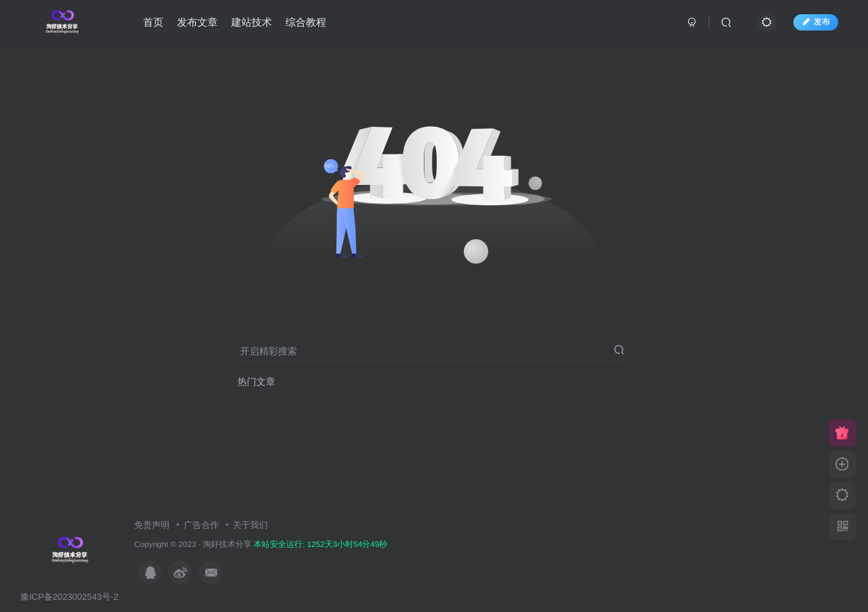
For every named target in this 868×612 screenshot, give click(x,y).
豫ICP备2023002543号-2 (70, 597)
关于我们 (250, 525)
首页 (155, 23)
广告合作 (201, 525)
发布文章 (199, 23)
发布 (814, 22)
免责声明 (152, 525)
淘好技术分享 (227, 544)
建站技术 (253, 23)
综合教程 (307, 23)
